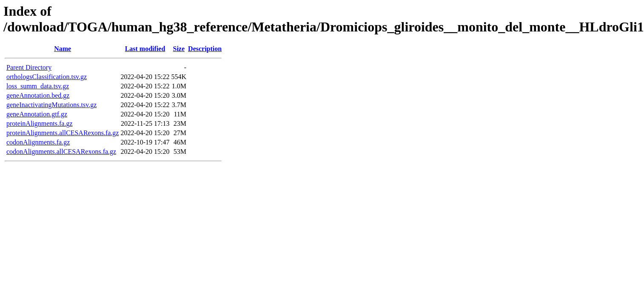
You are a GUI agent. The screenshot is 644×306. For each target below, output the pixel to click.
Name (63, 49)
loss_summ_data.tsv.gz (38, 86)
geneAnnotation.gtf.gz (37, 114)
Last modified (145, 49)
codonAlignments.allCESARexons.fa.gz (61, 152)
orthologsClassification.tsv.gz (47, 77)
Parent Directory (29, 67)
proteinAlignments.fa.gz (40, 123)
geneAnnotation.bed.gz (38, 95)
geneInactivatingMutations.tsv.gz (51, 105)
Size (179, 49)
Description (205, 49)
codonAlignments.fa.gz (38, 142)
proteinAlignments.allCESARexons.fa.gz (63, 133)
